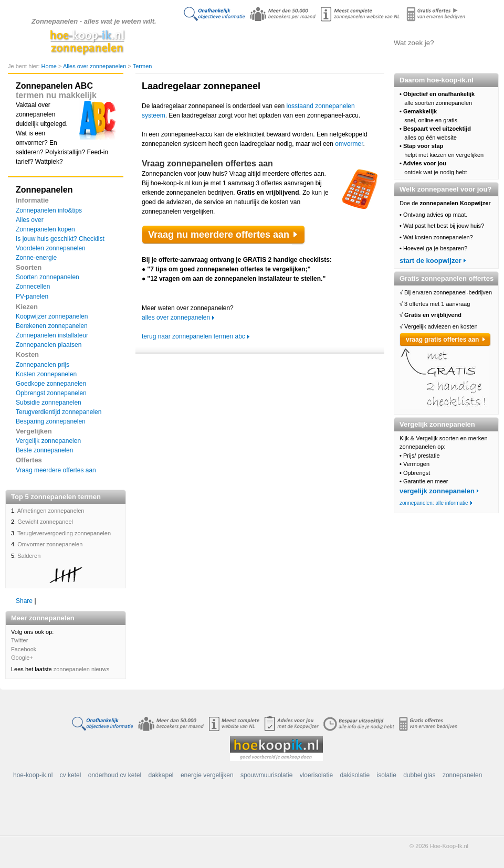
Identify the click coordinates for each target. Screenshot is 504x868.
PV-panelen (32, 297)
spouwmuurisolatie (266, 775)
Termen (143, 66)
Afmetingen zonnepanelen (51, 511)
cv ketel (71, 775)
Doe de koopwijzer (197, 43)
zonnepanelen (462, 775)
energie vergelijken (207, 775)
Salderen (29, 556)
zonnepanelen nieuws (81, 669)
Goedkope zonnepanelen (51, 384)
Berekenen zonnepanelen (52, 326)
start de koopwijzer (430, 261)
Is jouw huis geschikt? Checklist (60, 239)
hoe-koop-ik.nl (33, 775)
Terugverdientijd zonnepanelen (59, 412)
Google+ (22, 658)
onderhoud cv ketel (115, 775)
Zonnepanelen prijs (43, 365)
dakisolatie (355, 775)
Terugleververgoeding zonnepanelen (64, 533)
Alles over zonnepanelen (250, 43)
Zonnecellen (33, 287)
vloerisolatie (316, 775)
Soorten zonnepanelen (48, 277)
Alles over (30, 220)
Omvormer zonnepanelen (50, 544)
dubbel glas (419, 775)
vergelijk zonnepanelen (437, 491)
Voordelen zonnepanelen (51, 248)
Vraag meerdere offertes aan (56, 470)
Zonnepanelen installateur (52, 335)
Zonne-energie (36, 258)
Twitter (19, 640)
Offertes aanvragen (354, 43)
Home (50, 66)
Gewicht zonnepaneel (45, 522)
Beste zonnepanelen (44, 450)
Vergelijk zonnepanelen (48, 441)
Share (24, 601)
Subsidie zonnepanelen (49, 403)
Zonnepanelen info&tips (49, 210)
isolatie (386, 775)
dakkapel (161, 775)
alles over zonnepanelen (176, 317)
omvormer (349, 144)
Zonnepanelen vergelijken (302, 43)
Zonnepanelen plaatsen (49, 345)
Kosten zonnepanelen (46, 374)
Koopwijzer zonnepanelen (52, 316)
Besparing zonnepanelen (51, 421)
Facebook (24, 649)
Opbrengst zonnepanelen (51, 393)
